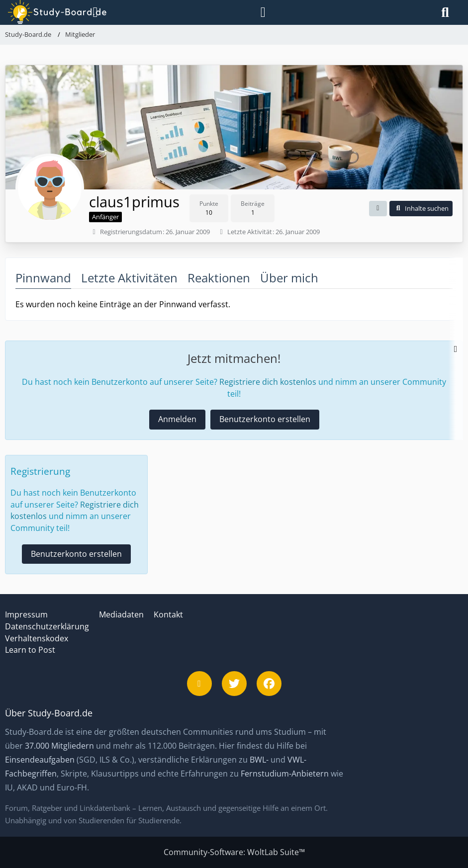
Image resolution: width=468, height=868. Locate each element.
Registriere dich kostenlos (268, 382)
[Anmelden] (263, 12)
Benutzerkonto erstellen (265, 419)
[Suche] (445, 12)
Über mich (289, 278)
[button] (378, 209)
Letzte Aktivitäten (129, 278)
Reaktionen (219, 278)
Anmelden (177, 419)
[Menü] (93, 12)
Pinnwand (43, 278)
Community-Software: (234, 852)
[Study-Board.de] (47, 12)
